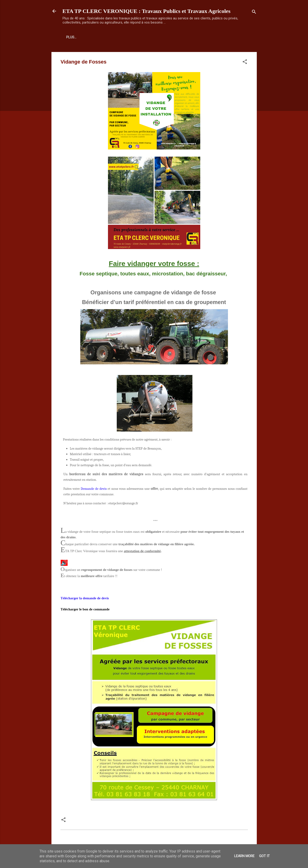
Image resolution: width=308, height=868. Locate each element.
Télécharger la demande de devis (85, 598)
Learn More (244, 856)
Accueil (73, 37)
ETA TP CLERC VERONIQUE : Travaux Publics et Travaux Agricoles (147, 11)
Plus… (93, 37)
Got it (264, 856)
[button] (245, 62)
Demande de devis (94, 489)
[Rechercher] (254, 13)
